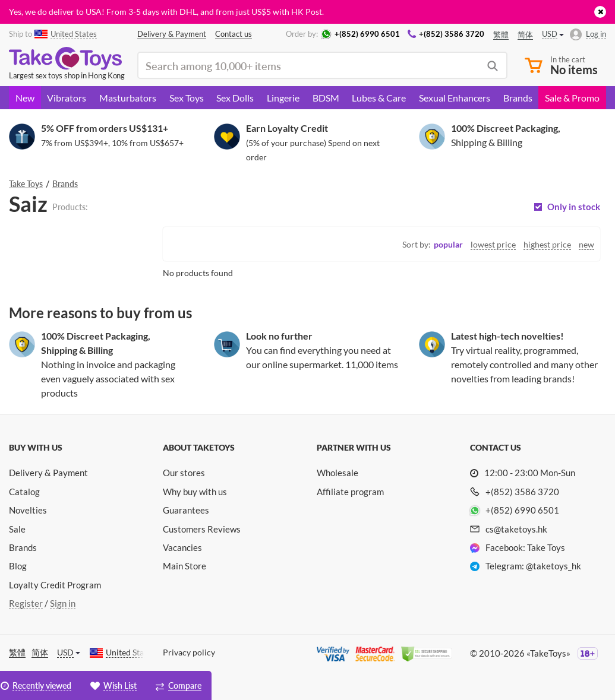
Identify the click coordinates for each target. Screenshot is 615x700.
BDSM (326, 98)
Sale (17, 529)
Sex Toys (187, 98)
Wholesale (338, 473)
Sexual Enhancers (455, 98)
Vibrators (67, 98)
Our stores (184, 473)
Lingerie (283, 98)
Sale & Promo (572, 98)
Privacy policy (189, 652)
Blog (18, 566)
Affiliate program (350, 492)
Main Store (184, 566)
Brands (518, 98)
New (25, 98)
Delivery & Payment (48, 473)
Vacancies (182, 547)
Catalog (24, 492)
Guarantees (186, 510)
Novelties (28, 510)
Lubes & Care (379, 98)
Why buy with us (195, 492)
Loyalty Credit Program (55, 585)
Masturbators (128, 98)
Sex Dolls (235, 98)
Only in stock (574, 207)
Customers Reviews (202, 529)
